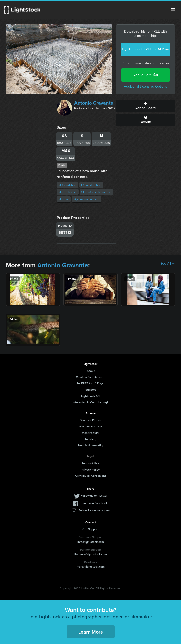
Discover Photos (91, 420)
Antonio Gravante (94, 103)
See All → (168, 264)
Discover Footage (90, 426)
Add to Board (146, 106)
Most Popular (91, 433)
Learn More (91, 632)
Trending (90, 439)
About (91, 371)
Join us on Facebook (94, 503)
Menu (173, 10)
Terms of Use (90, 463)
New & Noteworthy (91, 445)
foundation (67, 185)
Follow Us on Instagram (94, 510)
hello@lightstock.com (91, 567)
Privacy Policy (91, 470)
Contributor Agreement (90, 476)
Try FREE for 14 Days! (90, 383)
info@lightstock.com (91, 542)
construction (91, 185)
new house (68, 192)
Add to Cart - (146, 75)
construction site (86, 199)
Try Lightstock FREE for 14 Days (146, 49)
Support (91, 390)
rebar (64, 199)
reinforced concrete (96, 192)
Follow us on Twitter (94, 496)
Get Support (90, 529)
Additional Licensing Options (146, 86)
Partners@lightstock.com (91, 554)
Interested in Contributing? (90, 402)
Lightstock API (91, 396)
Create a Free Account (91, 377)
